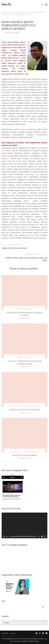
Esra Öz (6, 4)
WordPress (18, 641)
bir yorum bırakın (13, 33)
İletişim (13, 633)
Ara (3, 601)
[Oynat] (4, 536)
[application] (24, 525)
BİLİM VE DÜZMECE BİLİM (25, 455)
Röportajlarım (16, 406)
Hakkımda (5, 633)
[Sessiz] (42, 536)
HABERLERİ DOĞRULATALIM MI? (24, 410)
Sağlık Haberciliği (24, 309)
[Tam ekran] (45, 536)
